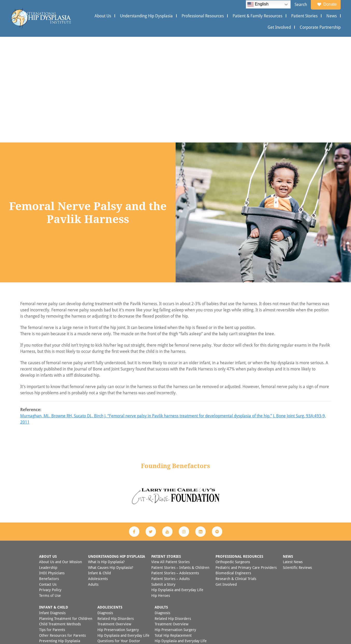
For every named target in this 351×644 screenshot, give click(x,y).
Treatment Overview (114, 518)
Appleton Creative (186, 628)
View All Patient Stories (170, 456)
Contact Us (48, 479)
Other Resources (111, 541)
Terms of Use (50, 490)
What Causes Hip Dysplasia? (111, 462)
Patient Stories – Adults (170, 473)
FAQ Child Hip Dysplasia (59, 541)
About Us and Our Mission (60, 456)
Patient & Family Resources (257, 16)
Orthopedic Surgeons (233, 456)
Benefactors (49, 473)
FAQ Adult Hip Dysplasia (174, 552)
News (332, 16)
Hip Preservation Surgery (118, 524)
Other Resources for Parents (62, 530)
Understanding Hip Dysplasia (146, 16)
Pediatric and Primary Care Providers (246, 462)
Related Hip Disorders (116, 513)
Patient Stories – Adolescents (175, 467)
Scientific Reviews (297, 462)
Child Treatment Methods (60, 518)
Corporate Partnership (320, 27)
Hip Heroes (161, 490)
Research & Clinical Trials (236, 473)
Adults (93, 479)
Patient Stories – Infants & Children (180, 462)
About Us (103, 16)
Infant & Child (99, 467)
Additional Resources (172, 546)
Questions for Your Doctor (119, 535)
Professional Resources (203, 16)
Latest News (293, 456)
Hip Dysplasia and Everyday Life (177, 484)
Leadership (48, 462)
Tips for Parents (52, 524)
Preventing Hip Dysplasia (60, 535)
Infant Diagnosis (52, 507)
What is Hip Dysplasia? (106, 456)
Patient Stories (304, 16)
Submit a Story (163, 479)
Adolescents (98, 473)
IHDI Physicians (52, 467)
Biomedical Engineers (233, 467)
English (258, 4)
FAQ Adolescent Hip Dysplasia (122, 546)
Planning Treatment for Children (66, 513)
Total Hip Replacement (173, 530)
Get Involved (279, 27)
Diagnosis (105, 507)
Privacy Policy (50, 484)
